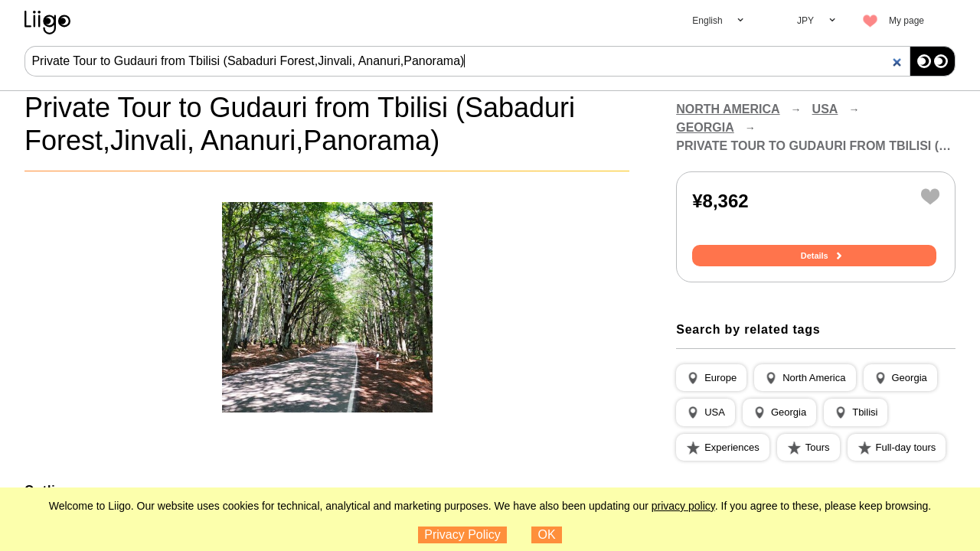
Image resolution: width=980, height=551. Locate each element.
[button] (711, 379)
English (707, 21)
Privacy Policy (462, 535)
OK (547, 535)
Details (816, 256)
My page (906, 21)
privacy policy (683, 506)
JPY (805, 21)
